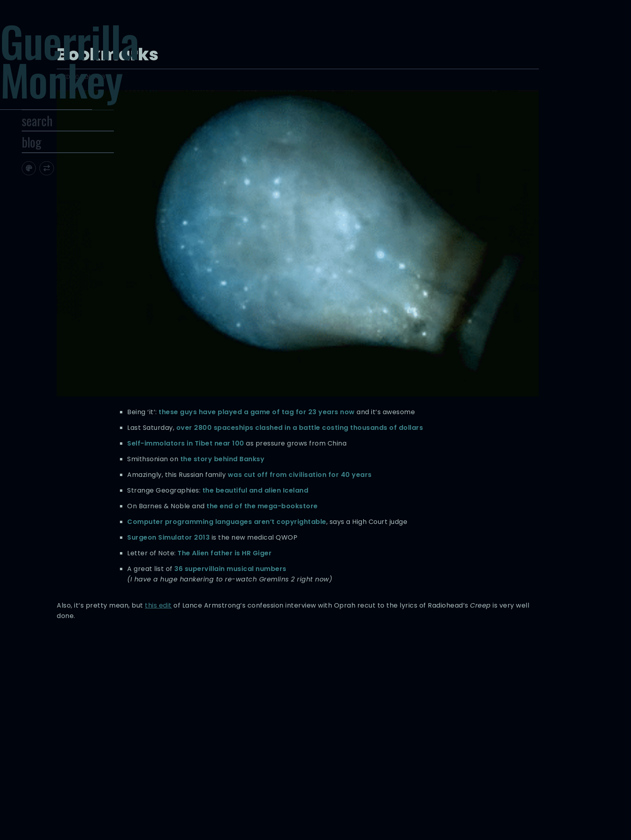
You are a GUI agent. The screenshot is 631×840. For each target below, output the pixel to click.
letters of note (412, 745)
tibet (429, 753)
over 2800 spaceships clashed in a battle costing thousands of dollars (404, 274)
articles (351, 736)
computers (418, 736)
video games (455, 753)
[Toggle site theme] (64, 192)
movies (468, 745)
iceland (381, 745)
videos (342, 762)
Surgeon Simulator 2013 (374, 446)
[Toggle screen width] (82, 192)
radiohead (370, 753)
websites (365, 762)
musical (343, 753)
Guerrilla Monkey (106, 71)
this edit (399, 545)
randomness (404, 753)
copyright (447, 736)
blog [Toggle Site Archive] (67, 166)
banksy (372, 736)
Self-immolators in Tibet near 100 (392, 300)
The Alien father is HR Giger (431, 472)
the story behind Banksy (428, 326)
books (393, 736)
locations (444, 745)
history (360, 745)
